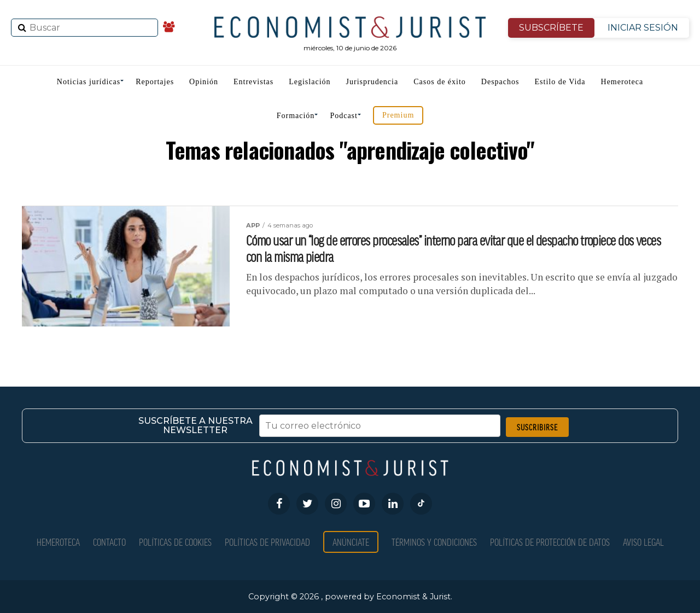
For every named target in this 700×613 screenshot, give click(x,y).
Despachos (500, 82)
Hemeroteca (622, 82)
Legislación (310, 82)
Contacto (109, 542)
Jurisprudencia (372, 82)
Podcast (344, 116)
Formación (296, 116)
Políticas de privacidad (267, 542)
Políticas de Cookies (175, 542)
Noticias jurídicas (89, 82)
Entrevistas (253, 82)
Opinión (204, 82)
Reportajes (155, 82)
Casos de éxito (440, 82)
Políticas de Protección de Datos (550, 542)
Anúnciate (351, 542)
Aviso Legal (643, 542)
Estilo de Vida (560, 82)
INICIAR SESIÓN (643, 28)
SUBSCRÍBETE (551, 28)
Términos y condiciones (434, 542)
